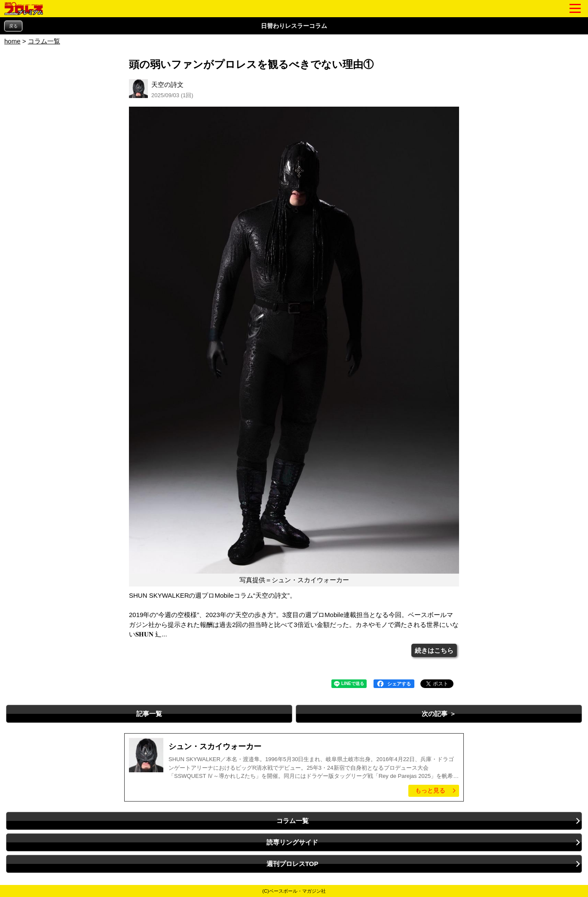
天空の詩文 (167, 84)
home (12, 41)
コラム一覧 (44, 41)
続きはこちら (434, 650)
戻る (13, 26)
